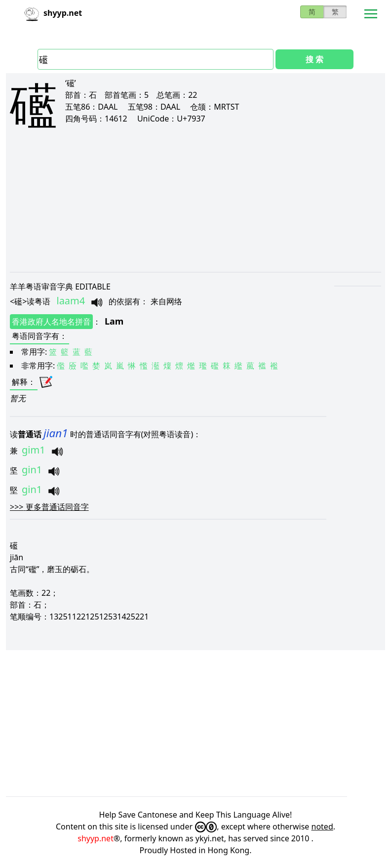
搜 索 (314, 59)
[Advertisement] (195, 208)
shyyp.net (96, 838)
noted (322, 827)
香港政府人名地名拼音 (51, 322)
